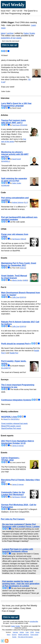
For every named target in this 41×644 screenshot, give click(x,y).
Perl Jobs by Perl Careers (13, 519)
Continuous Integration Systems (16, 400)
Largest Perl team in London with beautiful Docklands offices (18, 550)
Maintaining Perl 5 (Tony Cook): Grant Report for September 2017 (19, 264)
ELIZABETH (6, 368)
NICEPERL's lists (9, 417)
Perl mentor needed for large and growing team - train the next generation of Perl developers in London (21, 584)
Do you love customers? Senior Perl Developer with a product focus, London (21, 525)
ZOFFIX (23, 297)
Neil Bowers (16, 239)
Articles (22, 632)
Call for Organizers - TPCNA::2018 (11, 459)
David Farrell (16, 159)
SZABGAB (5, 185)
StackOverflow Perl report (11, 428)
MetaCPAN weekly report (11, 426)
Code (27, 632)
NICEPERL (15, 419)
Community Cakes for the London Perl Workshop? (13, 493)
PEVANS (24, 125)
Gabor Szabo (29, 33)
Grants (37, 632)
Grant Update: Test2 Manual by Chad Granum (14, 277)
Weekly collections (24, 635)
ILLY (26, 202)
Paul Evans (16, 125)
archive (10, 33)
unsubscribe (34, 621)
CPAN (32, 632)
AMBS (25, 280)
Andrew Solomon (18, 202)
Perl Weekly (13, 5)
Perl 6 (9, 635)
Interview (15, 632)
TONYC (23, 268)
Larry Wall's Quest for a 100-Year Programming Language (16, 105)
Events (14, 637)
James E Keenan (18, 446)
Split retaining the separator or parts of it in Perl (14, 180)
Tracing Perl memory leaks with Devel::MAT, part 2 (14, 121)
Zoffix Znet (16, 297)
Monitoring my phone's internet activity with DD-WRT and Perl (15, 154)
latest (3, 33)
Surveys (14, 635)
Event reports (34, 635)
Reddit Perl (14, 353)
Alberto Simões (17, 280)
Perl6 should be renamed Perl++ (16, 344)
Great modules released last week (14, 423)
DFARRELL (6, 161)
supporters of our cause (11, 38)
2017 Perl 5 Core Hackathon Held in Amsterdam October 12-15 (18, 442)
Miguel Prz (7, 419)
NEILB (23, 239)
